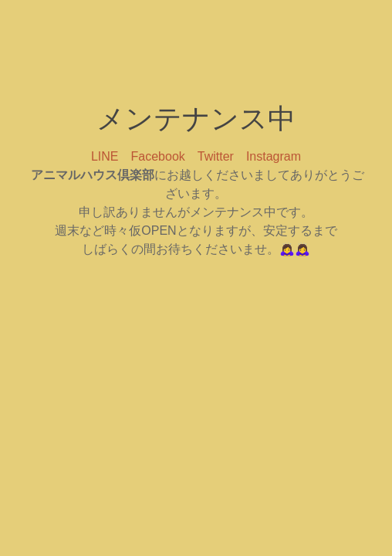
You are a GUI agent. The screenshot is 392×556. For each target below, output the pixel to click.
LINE (105, 156)
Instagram (274, 156)
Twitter (216, 156)
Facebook (158, 156)
